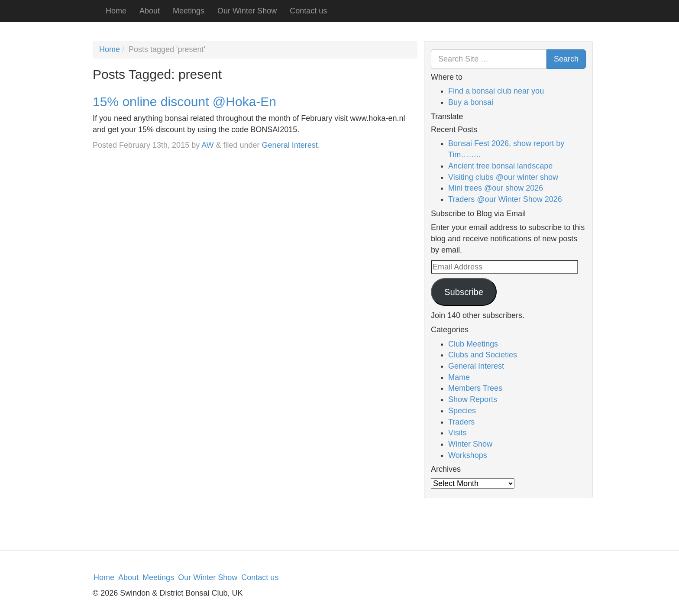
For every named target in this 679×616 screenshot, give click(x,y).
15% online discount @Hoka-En (184, 102)
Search (566, 59)
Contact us (308, 11)
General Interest (290, 145)
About (150, 11)
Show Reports (473, 399)
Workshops (468, 455)
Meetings (189, 11)
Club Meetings (473, 344)
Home (116, 11)
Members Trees (475, 388)
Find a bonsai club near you (496, 91)
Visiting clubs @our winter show (503, 177)
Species (462, 411)
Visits (458, 433)
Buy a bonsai (471, 102)
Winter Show (470, 444)
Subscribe (464, 292)
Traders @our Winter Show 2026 (505, 199)
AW (207, 145)
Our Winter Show (247, 11)
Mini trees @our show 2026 (496, 188)
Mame (459, 377)
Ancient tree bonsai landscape (500, 166)
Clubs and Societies (483, 355)
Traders (461, 422)
